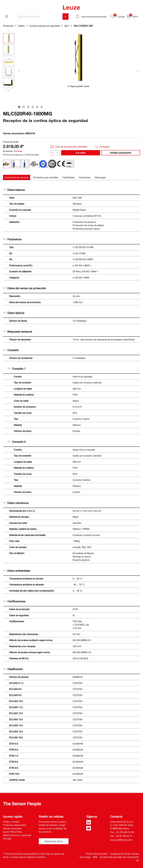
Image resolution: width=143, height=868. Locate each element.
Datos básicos (14, 190)
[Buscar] (66, 17)
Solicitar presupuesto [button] (121, 153)
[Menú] (6, 16)
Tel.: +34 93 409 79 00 (122, 832)
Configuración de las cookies (124, 854)
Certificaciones (14, 601)
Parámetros (12, 239)
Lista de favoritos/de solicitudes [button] (69, 147)
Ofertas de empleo (12, 828)
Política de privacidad (97, 854)
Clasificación (13, 669)
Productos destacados (15, 825)
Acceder (18, 151)
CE (137, 860)
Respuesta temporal (18, 331)
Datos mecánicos (16, 503)
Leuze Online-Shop (12, 832)
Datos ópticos (14, 313)
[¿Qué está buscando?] (39, 17)
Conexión (11, 350)
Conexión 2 (17, 442)
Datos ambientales (17, 571)
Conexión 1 (17, 369)
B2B (95, 857)
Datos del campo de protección (25, 288)
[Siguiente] (138, 71)
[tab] (17, 177)
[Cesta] (133, 17)
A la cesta (80, 153)
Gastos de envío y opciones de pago (17, 837)
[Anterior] (19, 71)
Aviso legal (85, 857)
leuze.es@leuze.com (121, 840)
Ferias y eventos (11, 822)
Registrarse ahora (54, 841)
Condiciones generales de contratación (119, 857)
